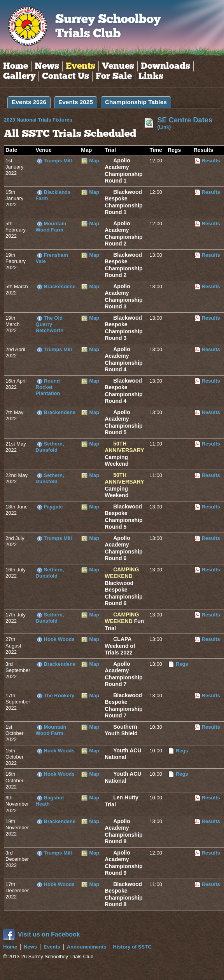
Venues (118, 66)
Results (211, 161)
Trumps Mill (58, 161)
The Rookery (59, 695)
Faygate (53, 507)
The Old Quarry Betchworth (50, 324)
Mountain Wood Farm (51, 227)
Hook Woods (59, 639)
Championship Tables (136, 102)
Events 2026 (29, 102)
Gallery (19, 77)
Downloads (165, 66)
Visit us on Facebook (49, 934)
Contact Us (66, 77)
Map (94, 161)
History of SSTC (132, 947)
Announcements (87, 947)
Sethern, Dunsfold (50, 447)
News (47, 66)
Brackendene (60, 286)
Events (80, 66)
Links (151, 77)
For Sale (114, 77)
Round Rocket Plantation (48, 387)
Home (16, 66)
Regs (182, 664)
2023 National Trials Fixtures (46, 120)
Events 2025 (76, 102)
